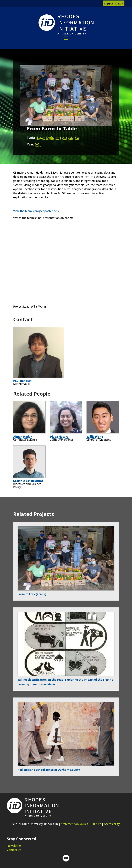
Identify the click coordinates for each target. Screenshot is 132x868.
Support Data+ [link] (114, 3)
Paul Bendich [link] (22, 381)
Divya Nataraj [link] (60, 437)
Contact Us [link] (14, 850)
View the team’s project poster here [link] (36, 211)
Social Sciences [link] (70, 138)
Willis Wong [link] (95, 437)
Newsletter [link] (14, 846)
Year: (31, 144)
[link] (66, 24)
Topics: (32, 138)
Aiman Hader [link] (23, 437)
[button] (66, 38)
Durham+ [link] (52, 138)
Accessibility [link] (112, 824)
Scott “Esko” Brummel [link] (29, 481)
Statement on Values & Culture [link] (81, 824)
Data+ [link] (41, 138)
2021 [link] (38, 144)
